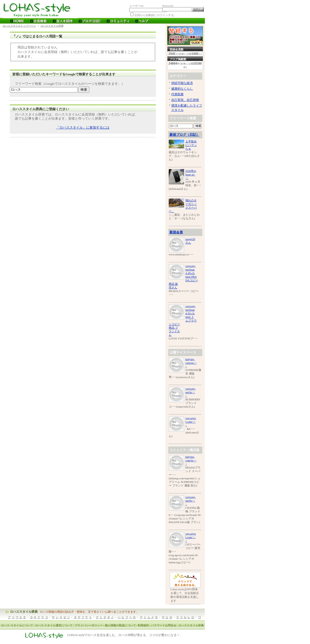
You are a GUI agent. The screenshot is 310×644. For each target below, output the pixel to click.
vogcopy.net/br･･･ (191, 392)
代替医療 (177, 94)
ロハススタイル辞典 (52, 26)
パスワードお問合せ (164, 625)
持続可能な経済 (182, 83)
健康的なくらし (182, 89)
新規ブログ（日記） (184, 135)
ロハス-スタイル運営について (54, 625)
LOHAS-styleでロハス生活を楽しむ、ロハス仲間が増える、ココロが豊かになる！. (124, 635)
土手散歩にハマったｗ (191, 145)
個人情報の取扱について (120, 625)
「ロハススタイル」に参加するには (83, 127)
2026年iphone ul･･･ (191, 174)
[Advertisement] (83, 149)
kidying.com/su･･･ (191, 363)
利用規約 (143, 625)
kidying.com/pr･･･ (191, 460)
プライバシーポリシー (89, 625)
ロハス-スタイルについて (17, 625)
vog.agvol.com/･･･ (191, 422)
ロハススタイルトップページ (19, 26)
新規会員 (176, 232)
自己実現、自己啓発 (185, 100)
